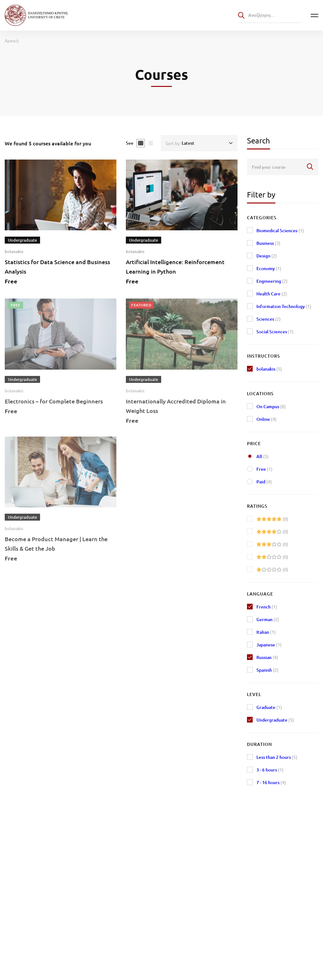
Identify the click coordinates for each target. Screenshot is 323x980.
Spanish (267, 670)
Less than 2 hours (277, 757)
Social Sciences (275, 332)
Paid (264, 482)
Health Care (272, 294)
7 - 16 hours (271, 782)
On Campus (271, 406)
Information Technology (284, 306)
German (268, 619)
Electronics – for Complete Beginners (54, 408)
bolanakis (14, 251)
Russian (267, 657)
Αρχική (12, 40)
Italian (266, 632)
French (267, 607)
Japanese (269, 645)
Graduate (269, 707)
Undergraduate (275, 720)
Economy (269, 268)
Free (264, 469)
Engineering (272, 281)
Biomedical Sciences (280, 230)
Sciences (269, 319)
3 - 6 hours (270, 770)
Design (267, 256)
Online (267, 419)
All (263, 456)
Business (268, 243)
